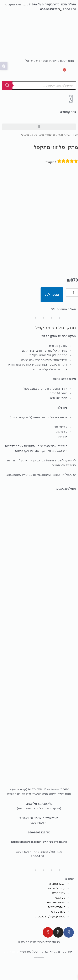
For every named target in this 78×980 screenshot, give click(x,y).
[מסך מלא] (52, 973)
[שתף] (35, 973)
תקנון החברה (57, 887)
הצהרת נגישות (57, 910)
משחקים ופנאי (55, 135)
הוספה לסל (52, 298)
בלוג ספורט (58, 915)
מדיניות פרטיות (56, 906)
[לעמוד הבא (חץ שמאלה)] (52, 978)
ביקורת (51, 162)
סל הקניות (59, 901)
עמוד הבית (72, 135)
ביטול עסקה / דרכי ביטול (50, 920)
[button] (39, 127)
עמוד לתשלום (57, 892)
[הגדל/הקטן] (70, 973)
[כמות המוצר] (72, 296)
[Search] (7, 85)
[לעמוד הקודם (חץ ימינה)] (70, 978)
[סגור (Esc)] (18, 973)
